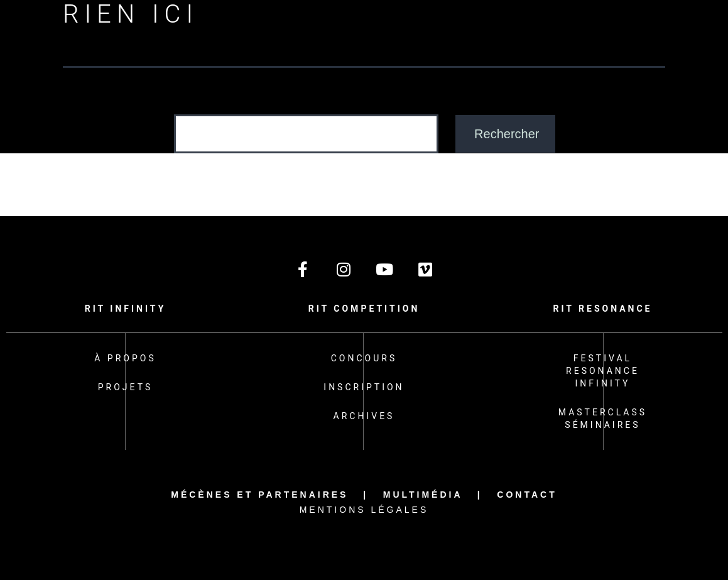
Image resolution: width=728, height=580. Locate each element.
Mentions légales (364, 510)
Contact (527, 495)
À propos (125, 358)
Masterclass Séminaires (603, 419)
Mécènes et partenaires (259, 495)
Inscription (364, 387)
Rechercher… (208, 102)
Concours (364, 358)
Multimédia (423, 495)
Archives (364, 416)
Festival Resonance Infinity (603, 371)
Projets (125, 387)
